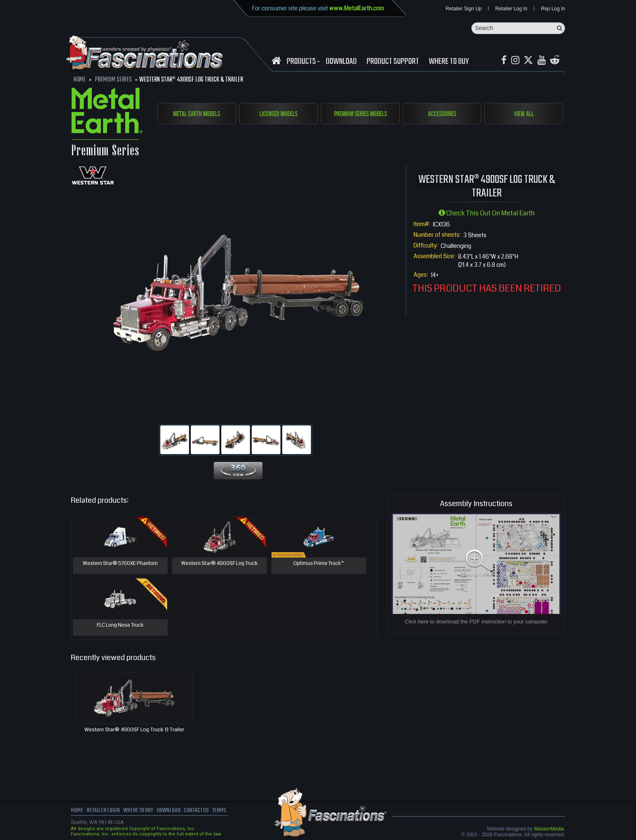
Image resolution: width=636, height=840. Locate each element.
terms (226, 811)
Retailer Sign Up (464, 9)
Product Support (393, 62)
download (341, 62)
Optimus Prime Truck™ (319, 564)
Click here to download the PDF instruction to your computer (476, 622)
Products (302, 62)
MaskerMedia (549, 829)
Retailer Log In (511, 9)
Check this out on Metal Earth (487, 213)
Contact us (202, 811)
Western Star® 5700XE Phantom (120, 564)
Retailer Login (104, 811)
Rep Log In (553, 9)
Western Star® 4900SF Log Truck (220, 564)
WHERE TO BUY (449, 62)
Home (77, 811)
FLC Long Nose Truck (120, 626)
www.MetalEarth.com (357, 8)
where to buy (140, 811)
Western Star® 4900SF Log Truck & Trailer (134, 730)
